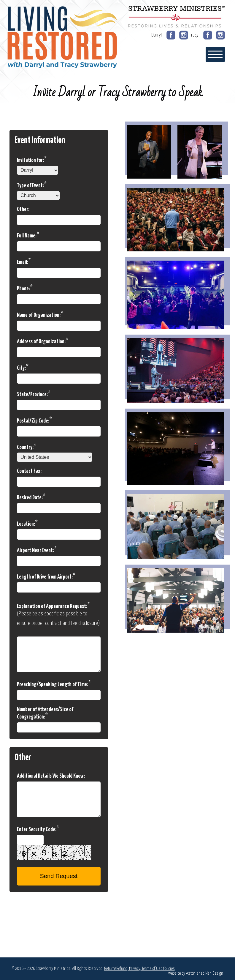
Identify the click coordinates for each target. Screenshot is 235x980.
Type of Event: (32, 185)
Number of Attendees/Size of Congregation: (45, 713)
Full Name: (28, 235)
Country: (27, 447)
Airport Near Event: (37, 550)
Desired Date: (31, 497)
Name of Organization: (40, 314)
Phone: (25, 288)
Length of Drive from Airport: (46, 576)
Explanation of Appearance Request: (53, 606)
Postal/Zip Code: (34, 420)
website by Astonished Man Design (196, 973)
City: (23, 367)
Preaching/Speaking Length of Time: (54, 684)
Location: (27, 523)
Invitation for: (32, 160)
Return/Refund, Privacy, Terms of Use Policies (139, 969)
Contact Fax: (29, 471)
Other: (23, 209)
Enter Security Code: (38, 829)
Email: (24, 261)
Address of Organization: (43, 341)
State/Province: (34, 394)
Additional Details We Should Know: (51, 776)
